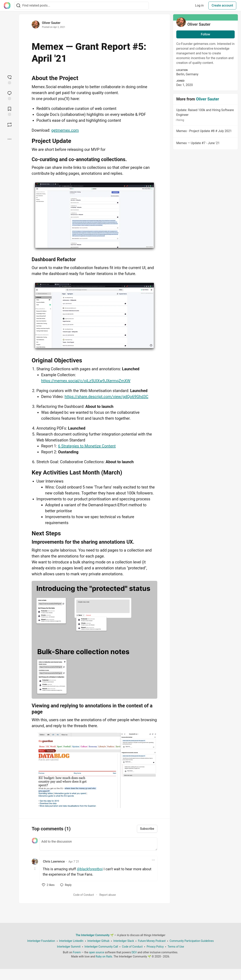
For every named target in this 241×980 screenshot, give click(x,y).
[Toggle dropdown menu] (153, 860)
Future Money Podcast (152, 941)
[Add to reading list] (9, 111)
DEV (134, 952)
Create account (222, 5)
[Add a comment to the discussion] (98, 844)
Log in (199, 5)
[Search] (18, 6)
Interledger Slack (124, 941)
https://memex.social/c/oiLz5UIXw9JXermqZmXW (86, 381)
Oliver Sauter (51, 23)
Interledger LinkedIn (71, 941)
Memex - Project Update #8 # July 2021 (205, 132)
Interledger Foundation (41, 941)
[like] (48, 885)
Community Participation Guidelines (192, 941)
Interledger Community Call (101, 947)
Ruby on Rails (104, 956)
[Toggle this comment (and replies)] (35, 869)
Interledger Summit (69, 947)
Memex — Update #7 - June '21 (205, 144)
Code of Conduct (84, 895)
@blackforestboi (90, 869)
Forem (77, 952)
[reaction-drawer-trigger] (9, 79)
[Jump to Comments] (9, 95)
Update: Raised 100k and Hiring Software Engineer (205, 115)
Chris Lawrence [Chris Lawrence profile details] (54, 861)
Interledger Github (98, 941)
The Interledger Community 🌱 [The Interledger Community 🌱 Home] (95, 935)
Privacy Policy (155, 947)
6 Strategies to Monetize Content (87, 446)
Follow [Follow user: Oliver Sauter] (205, 34)
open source (96, 952)
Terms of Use (176, 947)
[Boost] (9, 125)
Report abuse (108, 895)
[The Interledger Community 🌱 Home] (7, 6)
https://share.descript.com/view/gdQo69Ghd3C (106, 397)
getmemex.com (65, 130)
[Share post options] (9, 139)
